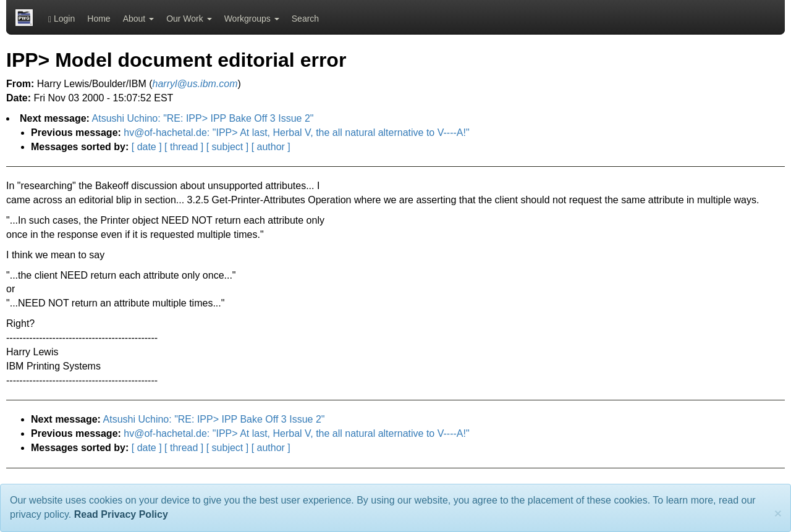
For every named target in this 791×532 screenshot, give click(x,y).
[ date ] (147, 147)
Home (99, 19)
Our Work (189, 19)
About (138, 19)
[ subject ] (227, 147)
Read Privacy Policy (121, 514)
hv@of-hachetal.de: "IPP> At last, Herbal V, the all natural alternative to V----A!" (296, 133)
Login (61, 19)
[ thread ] (184, 147)
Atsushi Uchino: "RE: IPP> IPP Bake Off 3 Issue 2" (203, 118)
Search (305, 19)
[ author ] (271, 147)
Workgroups (252, 19)
